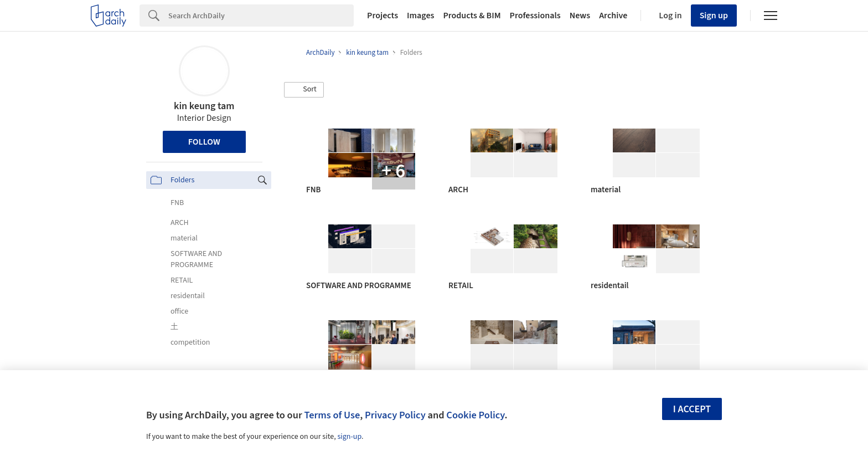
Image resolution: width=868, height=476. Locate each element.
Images (420, 16)
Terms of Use (332, 415)
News (580, 16)
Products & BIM (472, 16)
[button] (304, 90)
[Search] (261, 16)
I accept (692, 409)
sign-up (349, 437)
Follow (204, 142)
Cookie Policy (475, 415)
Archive (613, 16)
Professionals (535, 16)
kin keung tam (204, 106)
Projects (383, 16)
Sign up (714, 16)
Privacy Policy (395, 415)
